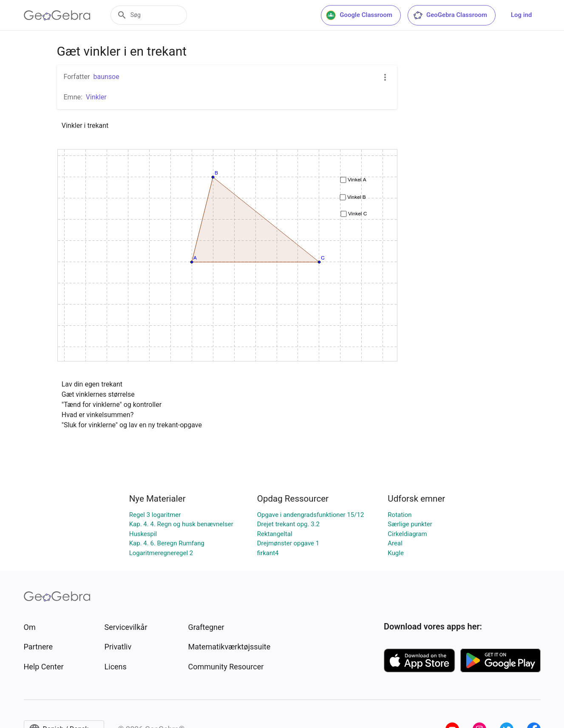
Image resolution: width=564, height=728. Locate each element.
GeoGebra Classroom (450, 15)
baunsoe (106, 77)
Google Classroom (359, 15)
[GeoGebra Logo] (57, 15)
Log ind (521, 15)
